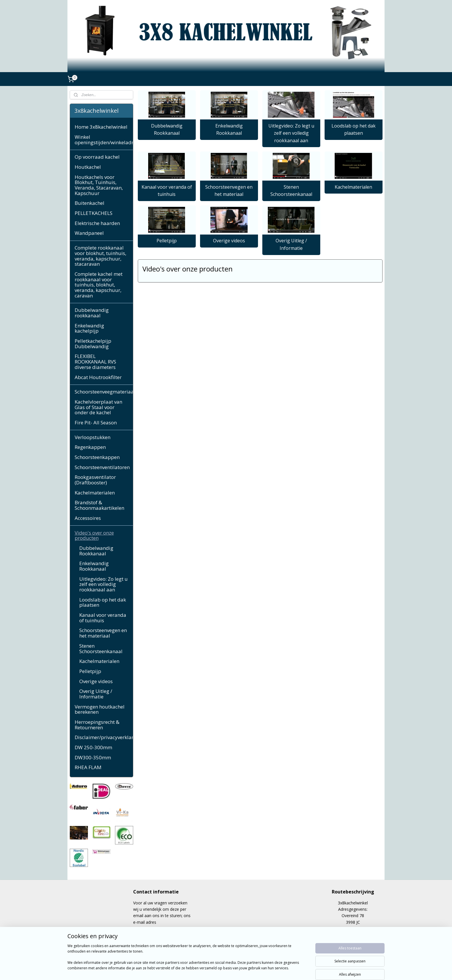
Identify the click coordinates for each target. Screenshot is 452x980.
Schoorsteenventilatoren (102, 467)
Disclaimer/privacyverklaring (104, 737)
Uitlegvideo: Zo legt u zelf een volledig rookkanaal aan (291, 133)
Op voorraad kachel (97, 157)
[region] (188, 960)
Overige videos (229, 241)
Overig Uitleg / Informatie (291, 244)
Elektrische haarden (97, 223)
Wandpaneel (89, 233)
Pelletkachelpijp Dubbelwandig (93, 344)
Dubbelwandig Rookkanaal (166, 130)
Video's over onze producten (94, 535)
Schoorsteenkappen (97, 457)
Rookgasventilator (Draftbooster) (95, 480)
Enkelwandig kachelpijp (89, 328)
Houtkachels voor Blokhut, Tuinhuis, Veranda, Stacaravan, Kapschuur (99, 185)
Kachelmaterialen (353, 187)
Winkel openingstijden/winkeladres (104, 140)
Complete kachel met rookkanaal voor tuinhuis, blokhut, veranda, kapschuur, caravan (99, 285)
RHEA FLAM (88, 767)
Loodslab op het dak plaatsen (353, 130)
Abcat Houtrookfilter (98, 377)
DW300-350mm (93, 757)
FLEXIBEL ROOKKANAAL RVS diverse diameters (95, 361)
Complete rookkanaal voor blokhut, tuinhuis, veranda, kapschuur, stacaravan (100, 256)
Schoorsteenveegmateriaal (104, 392)
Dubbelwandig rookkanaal (92, 313)
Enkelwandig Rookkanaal (229, 130)
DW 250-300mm (93, 747)
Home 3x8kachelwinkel (101, 127)
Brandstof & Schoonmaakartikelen (99, 505)
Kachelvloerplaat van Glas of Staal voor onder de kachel (98, 407)
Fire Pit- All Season (96, 422)
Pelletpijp (167, 241)
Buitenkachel (90, 203)
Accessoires (88, 518)
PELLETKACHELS (94, 213)
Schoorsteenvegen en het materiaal (229, 191)
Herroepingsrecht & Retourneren (97, 725)
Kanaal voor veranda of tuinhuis (166, 191)
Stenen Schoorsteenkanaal (291, 191)
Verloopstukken (93, 437)
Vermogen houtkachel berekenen (100, 709)
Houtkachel (88, 167)
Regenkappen (90, 447)
